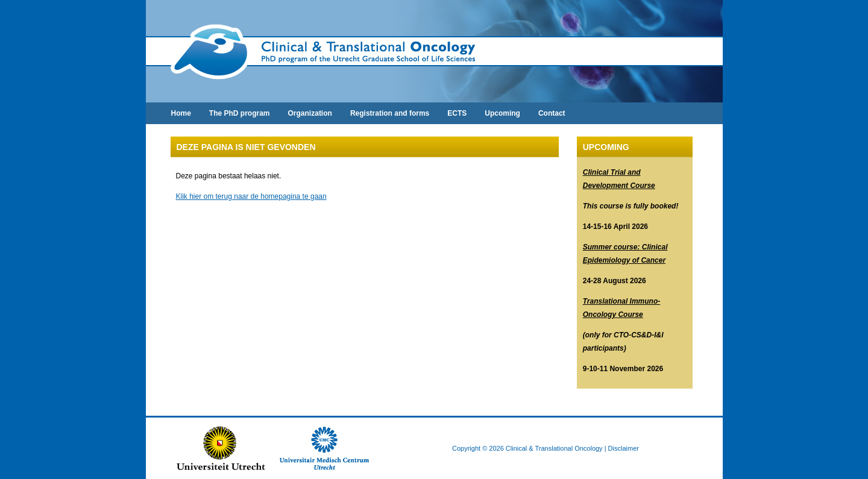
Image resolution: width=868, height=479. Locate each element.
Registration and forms (390, 113)
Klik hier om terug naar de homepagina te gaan (251, 196)
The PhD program (240, 113)
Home (181, 113)
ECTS (457, 113)
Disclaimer (624, 448)
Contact (552, 113)
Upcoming (502, 113)
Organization (310, 113)
